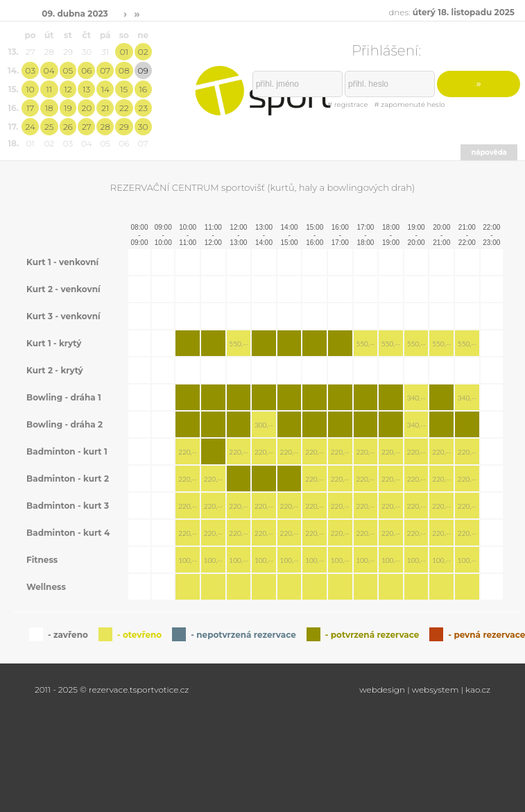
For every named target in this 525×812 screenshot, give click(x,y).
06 (86, 70)
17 (30, 108)
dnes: (451, 12)
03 (30, 70)
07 (105, 70)
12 (68, 89)
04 (49, 70)
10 (31, 89)
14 (105, 89)
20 (86, 108)
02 (143, 52)
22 (124, 108)
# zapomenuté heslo (410, 104)
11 (49, 89)
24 (30, 127)
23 (143, 108)
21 (105, 108)
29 (124, 127)
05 (68, 70)
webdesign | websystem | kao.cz (425, 690)
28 (105, 127)
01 (124, 52)
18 (49, 108)
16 (143, 89)
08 (124, 70)
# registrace (347, 104)
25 (49, 127)
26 (68, 127)
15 (124, 89)
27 (87, 127)
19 (68, 108)
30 (143, 127)
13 (86, 89)
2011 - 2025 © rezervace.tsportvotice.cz (112, 690)
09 (143, 70)
